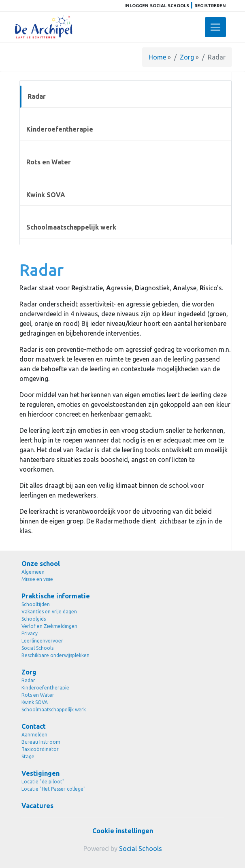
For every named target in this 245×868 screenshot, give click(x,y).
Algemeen (33, 572)
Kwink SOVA (46, 195)
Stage (28, 756)
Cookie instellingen (123, 831)
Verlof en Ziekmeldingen (49, 626)
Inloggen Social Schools (157, 6)
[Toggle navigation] (215, 27)
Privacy (30, 633)
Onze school (41, 564)
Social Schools (37, 648)
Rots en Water (49, 162)
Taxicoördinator (40, 749)
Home (157, 57)
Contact (34, 726)
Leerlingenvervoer (42, 641)
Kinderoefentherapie (60, 129)
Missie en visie (37, 579)
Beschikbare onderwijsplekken (55, 655)
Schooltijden (36, 604)
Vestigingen (40, 773)
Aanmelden (34, 735)
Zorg (187, 57)
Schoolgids (34, 619)
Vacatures (37, 806)
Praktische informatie (56, 596)
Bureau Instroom (41, 742)
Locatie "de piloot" (43, 782)
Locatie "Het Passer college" (53, 789)
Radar (37, 96)
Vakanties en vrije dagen (49, 612)
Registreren (210, 6)
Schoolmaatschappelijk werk (71, 227)
